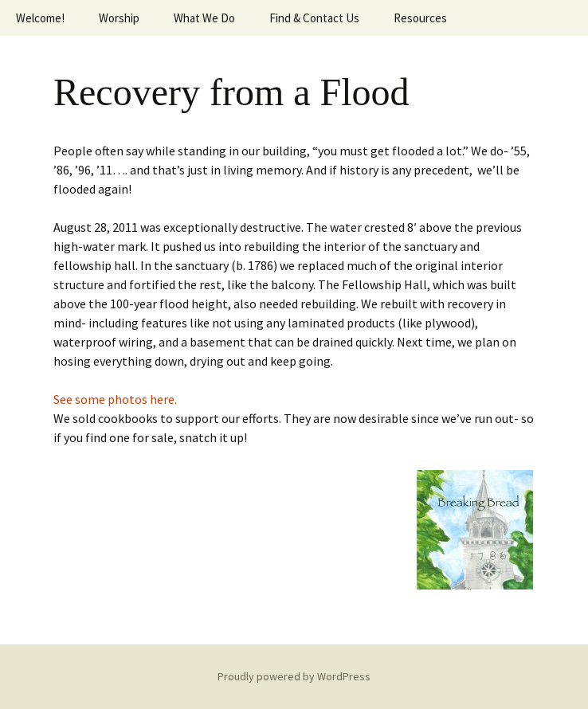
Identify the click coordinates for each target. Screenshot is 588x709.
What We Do (204, 18)
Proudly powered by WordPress (294, 676)
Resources (420, 18)
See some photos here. (116, 399)
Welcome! (40, 18)
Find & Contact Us (314, 18)
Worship (119, 18)
